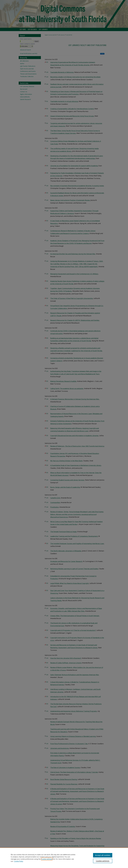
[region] (64, 858)
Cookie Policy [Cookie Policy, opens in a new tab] (19, 861)
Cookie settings (47, 859)
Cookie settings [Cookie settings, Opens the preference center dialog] (103, 861)
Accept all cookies (103, 855)
